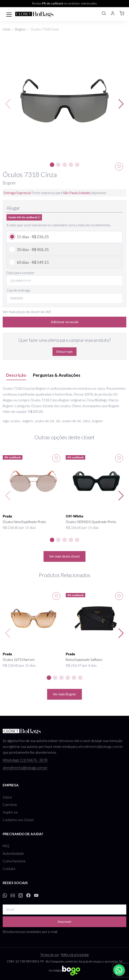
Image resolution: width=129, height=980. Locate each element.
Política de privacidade (75, 955)
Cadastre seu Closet (18, 820)
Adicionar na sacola (65, 322)
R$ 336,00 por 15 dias (82, 528)
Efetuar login (64, 352)
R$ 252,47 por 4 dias (81, 665)
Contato (9, 869)
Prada (7, 516)
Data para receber (20, 273)
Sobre (7, 797)
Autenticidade (13, 853)
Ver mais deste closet (64, 556)
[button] (104, 14)
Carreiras (10, 805)
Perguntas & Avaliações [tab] (57, 375)
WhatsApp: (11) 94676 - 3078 (25, 760)
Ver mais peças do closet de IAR (27, 312)
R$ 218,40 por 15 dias (19, 528)
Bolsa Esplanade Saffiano (84, 660)
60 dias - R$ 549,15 (33, 262)
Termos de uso (50, 955)
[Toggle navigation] (9, 14)
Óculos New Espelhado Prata (24, 522)
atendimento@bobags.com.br (101, 746)
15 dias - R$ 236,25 (33, 237)
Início (7, 29)
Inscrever (65, 922)
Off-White (74, 516)
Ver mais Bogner (64, 694)
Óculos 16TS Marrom (19, 660)
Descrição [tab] (16, 375)
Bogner (21, 29)
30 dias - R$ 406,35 (33, 250)
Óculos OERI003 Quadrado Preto (91, 522)
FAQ (6, 846)
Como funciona (14, 861)
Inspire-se (10, 812)
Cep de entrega (18, 290)
